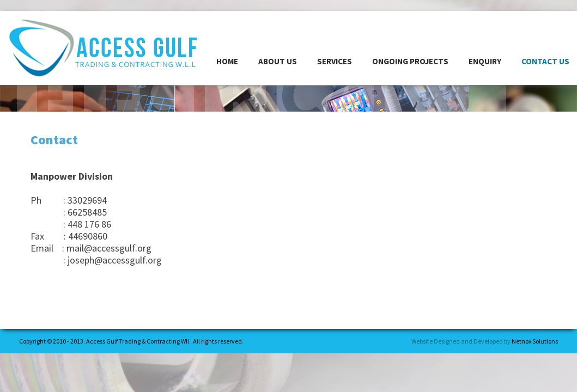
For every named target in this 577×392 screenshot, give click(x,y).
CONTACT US (545, 61)
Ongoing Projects (410, 61)
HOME (227, 61)
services (335, 61)
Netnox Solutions (535, 341)
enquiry (485, 61)
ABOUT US (278, 61)
